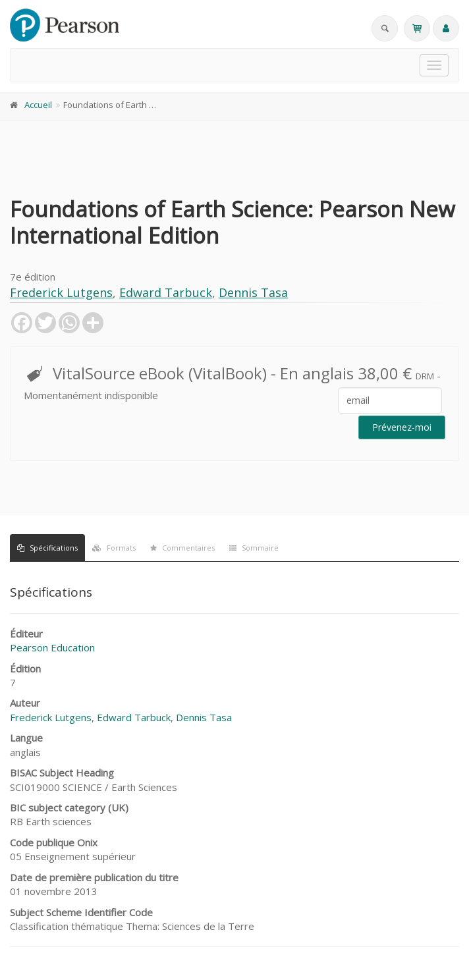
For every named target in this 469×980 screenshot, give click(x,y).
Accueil (38, 105)
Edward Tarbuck (166, 292)
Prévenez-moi (402, 427)
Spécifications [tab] (47, 548)
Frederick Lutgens (61, 292)
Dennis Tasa (253, 292)
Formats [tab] (114, 548)
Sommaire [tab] (254, 548)
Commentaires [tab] (182, 548)
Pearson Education (52, 647)
